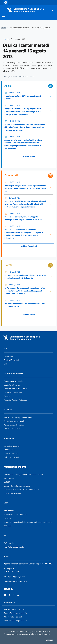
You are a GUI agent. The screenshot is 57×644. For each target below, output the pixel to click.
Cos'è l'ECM (8, 356)
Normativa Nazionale (12, 446)
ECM (6, 349)
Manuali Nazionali (11, 453)
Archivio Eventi (29, 314)
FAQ (5, 535)
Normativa (9, 438)
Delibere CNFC (9, 450)
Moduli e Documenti (12, 429)
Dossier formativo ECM (13, 493)
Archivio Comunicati (29, 246)
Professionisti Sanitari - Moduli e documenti (21, 490)
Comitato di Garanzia (12, 385)
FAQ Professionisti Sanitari (14, 547)
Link (5, 364)
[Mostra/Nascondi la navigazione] (4, 17)
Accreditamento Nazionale (14, 421)
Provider (8, 410)
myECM (7, 482)
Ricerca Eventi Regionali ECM (15, 621)
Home (4, 28)
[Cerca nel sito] (52, 10)
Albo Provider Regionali (13, 617)
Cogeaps (7, 396)
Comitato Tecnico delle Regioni (16, 389)
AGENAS (7, 557)
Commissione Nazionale (13, 381)
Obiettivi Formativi (11, 360)
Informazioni (9, 478)
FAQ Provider (9, 543)
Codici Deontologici (11, 457)
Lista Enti (8, 518)
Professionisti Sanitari (15, 467)
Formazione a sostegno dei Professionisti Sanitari (23, 475)
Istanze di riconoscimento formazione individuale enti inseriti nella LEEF (28, 524)
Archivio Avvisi (29, 156)
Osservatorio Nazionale (13, 392)
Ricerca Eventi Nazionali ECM (15, 613)
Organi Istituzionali (13, 374)
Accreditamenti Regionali (14, 425)
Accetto (49, 640)
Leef (6, 503)
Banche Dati (9, 603)
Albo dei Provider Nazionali (14, 609)
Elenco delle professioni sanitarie (17, 486)
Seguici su (8, 589)
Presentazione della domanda (15, 514)
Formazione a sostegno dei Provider (18, 417)
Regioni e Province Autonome (15, 400)
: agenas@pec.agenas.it (15, 576)
